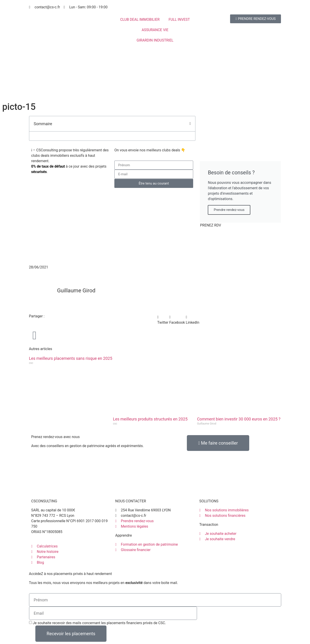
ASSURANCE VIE (155, 30)
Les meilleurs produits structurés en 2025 (150, 419)
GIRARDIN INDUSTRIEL (155, 40)
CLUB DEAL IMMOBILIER (140, 20)
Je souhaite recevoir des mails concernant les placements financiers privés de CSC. (99, 623)
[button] (190, 124)
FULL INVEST (179, 20)
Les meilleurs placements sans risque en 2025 (71, 358)
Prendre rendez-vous (229, 210)
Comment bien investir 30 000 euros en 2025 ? (239, 419)
